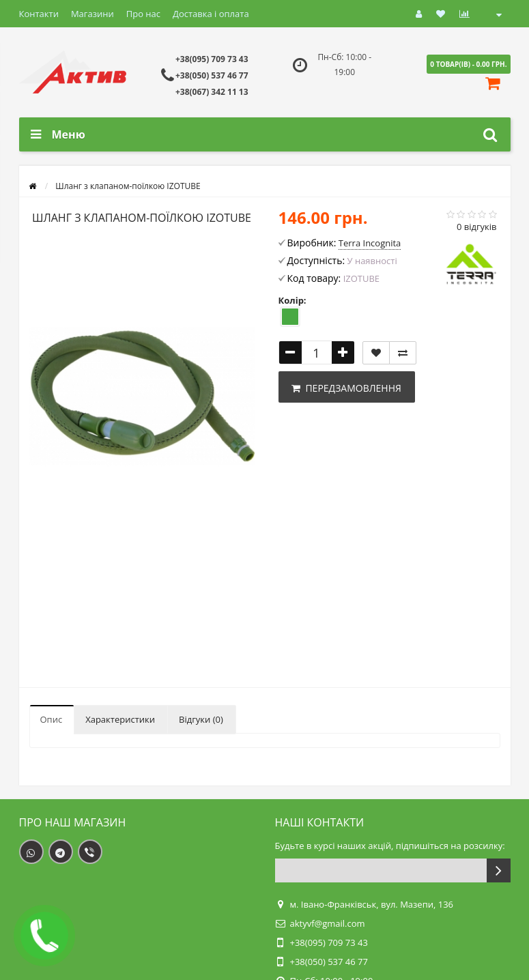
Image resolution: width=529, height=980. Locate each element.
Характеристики (120, 719)
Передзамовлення (346, 388)
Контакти (39, 14)
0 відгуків (477, 227)
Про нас (143, 14)
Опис (52, 719)
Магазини (92, 14)
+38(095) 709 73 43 (212, 59)
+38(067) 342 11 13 (212, 92)
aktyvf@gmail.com (328, 923)
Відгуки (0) (201, 719)
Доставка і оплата (211, 14)
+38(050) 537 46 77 (212, 75)
